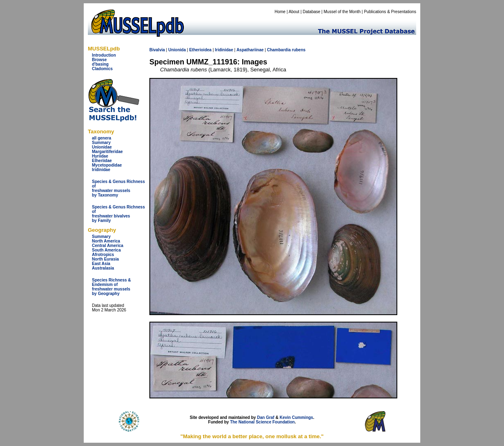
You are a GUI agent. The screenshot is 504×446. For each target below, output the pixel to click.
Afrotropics (103, 255)
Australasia (103, 268)
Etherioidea (200, 50)
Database (312, 12)
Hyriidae (100, 156)
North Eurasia (105, 259)
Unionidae (102, 147)
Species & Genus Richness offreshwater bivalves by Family (118, 214)
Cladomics (102, 69)
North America (106, 241)
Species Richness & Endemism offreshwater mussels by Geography (111, 287)
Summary (101, 143)
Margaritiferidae (107, 152)
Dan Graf (266, 417)
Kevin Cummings (296, 417)
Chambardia (279, 50)
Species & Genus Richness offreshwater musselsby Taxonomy (118, 188)
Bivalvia (157, 50)
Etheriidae (102, 161)
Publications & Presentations (390, 12)
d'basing (100, 64)
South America (106, 250)
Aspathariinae (250, 50)
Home (280, 12)
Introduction (104, 55)
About (294, 12)
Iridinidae (101, 170)
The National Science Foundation (262, 422)
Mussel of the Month (342, 12)
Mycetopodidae (107, 165)
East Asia (101, 264)
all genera (102, 138)
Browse (99, 60)
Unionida (177, 50)
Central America (108, 246)
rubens (299, 50)
